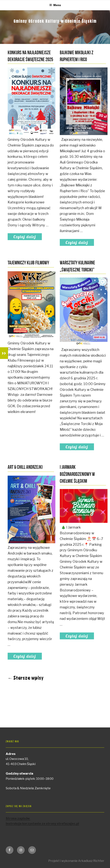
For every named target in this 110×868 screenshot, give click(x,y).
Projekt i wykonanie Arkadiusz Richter (76, 861)
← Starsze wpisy (26, 678)
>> (4, 353)
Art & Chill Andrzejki (25, 468)
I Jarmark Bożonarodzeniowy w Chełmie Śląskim (77, 474)
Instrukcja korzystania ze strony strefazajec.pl (42, 824)
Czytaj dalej (28, 237)
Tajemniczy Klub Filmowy (28, 263)
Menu (55, 5)
